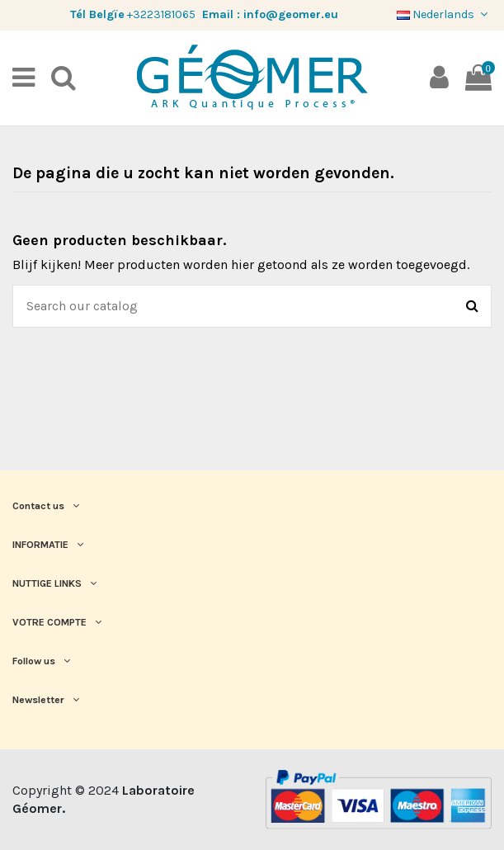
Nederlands (444, 14)
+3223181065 (161, 14)
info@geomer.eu (291, 14)
